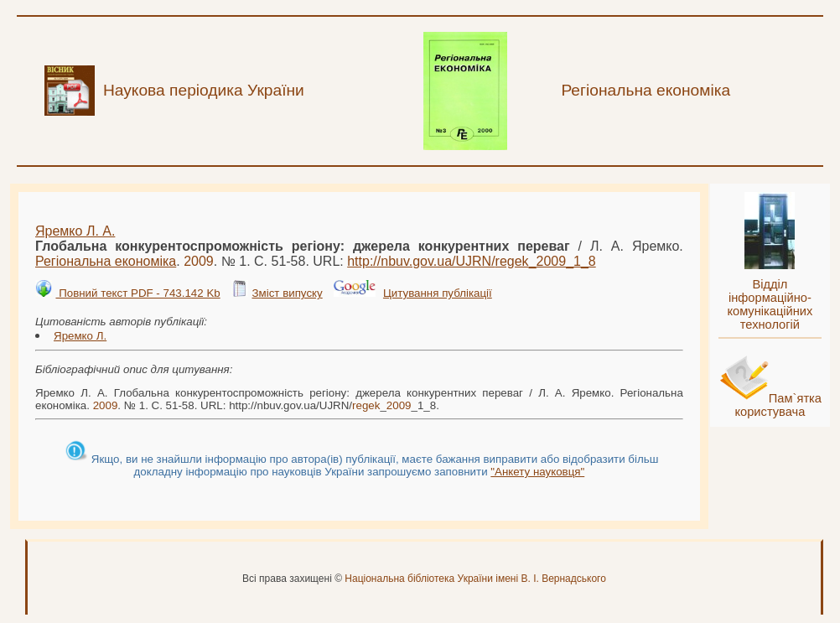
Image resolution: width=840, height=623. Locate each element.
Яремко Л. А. (75, 231)
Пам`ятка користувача (778, 405)
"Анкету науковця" (537, 472)
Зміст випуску (287, 293)
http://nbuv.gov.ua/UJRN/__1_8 (472, 261)
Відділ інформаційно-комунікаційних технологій (770, 304)
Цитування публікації (438, 293)
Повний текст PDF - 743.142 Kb (137, 293)
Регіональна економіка (106, 261)
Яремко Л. (80, 336)
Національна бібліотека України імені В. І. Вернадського (475, 579)
